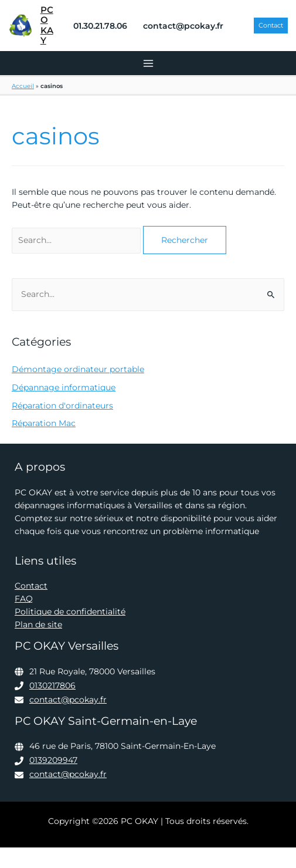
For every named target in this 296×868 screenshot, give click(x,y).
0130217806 (52, 685)
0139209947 (53, 760)
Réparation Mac (44, 423)
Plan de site (38, 624)
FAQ (24, 599)
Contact (31, 586)
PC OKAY (47, 26)
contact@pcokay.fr (68, 700)
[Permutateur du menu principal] (148, 63)
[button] (271, 26)
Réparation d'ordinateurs (62, 406)
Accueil (23, 86)
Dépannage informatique (64, 387)
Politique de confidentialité (70, 612)
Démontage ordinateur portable (78, 369)
